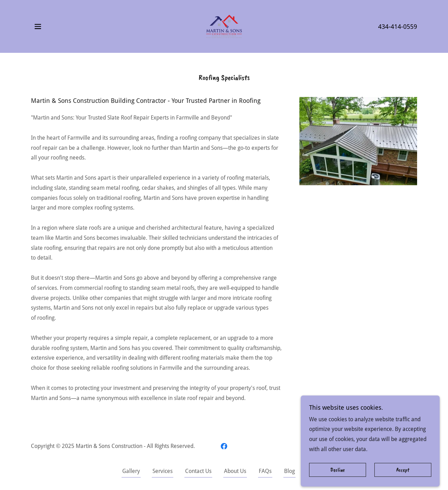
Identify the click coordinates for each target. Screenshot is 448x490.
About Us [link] (235, 471)
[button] (38, 26)
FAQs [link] (265, 471)
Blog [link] (289, 471)
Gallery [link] (131, 471)
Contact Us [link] (198, 471)
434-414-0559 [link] (398, 27)
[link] (224, 26)
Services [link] (163, 471)
